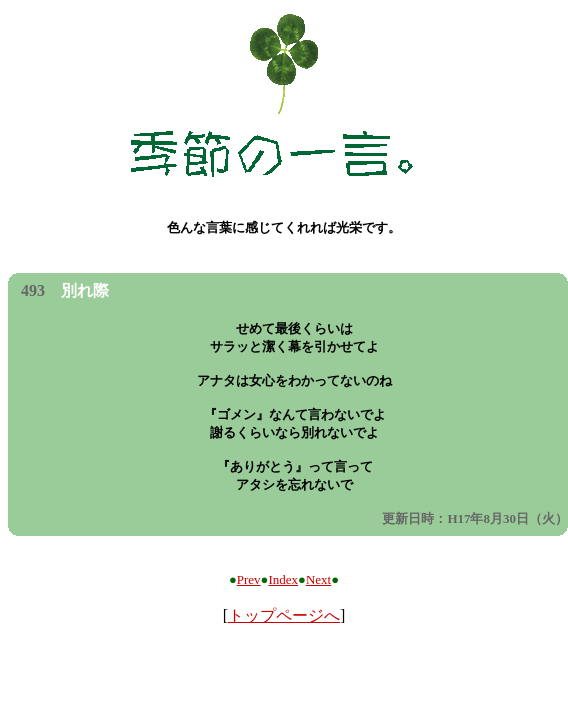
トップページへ (284, 615)
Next (318, 579)
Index (283, 579)
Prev (249, 579)
